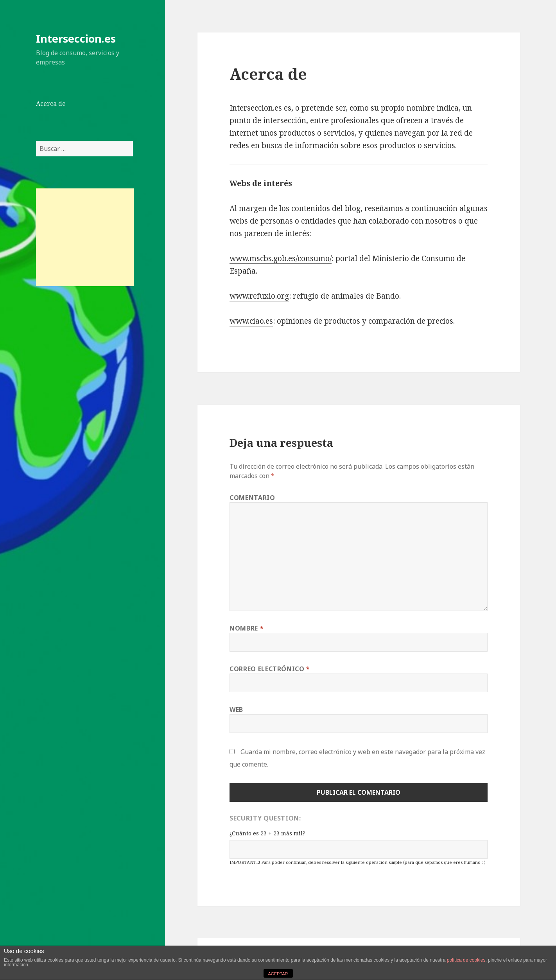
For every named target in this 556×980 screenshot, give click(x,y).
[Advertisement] (85, 237)
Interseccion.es (76, 39)
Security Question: (265, 818)
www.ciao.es (251, 321)
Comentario (252, 498)
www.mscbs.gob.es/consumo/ (281, 258)
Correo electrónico (270, 669)
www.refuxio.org (259, 296)
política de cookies (466, 960)
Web (236, 709)
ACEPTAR (278, 974)
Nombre (247, 628)
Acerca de (51, 104)
